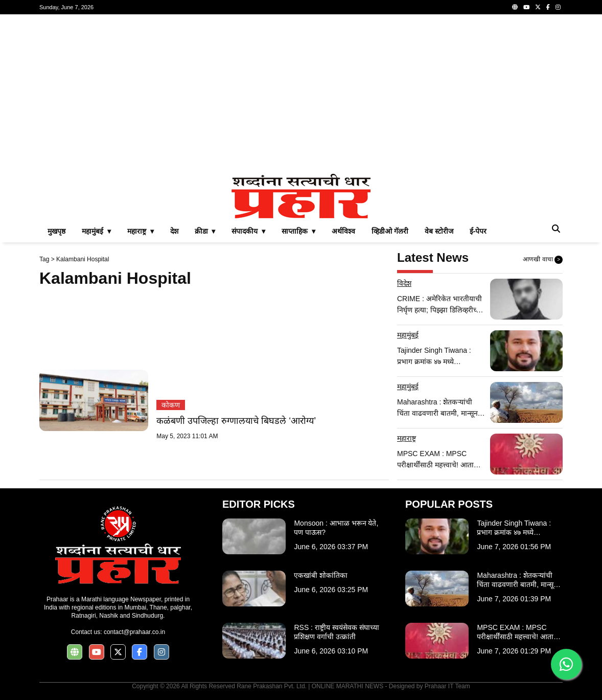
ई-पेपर (478, 231)
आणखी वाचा (543, 260)
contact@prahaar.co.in (134, 632)
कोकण (171, 405)
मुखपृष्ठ (56, 231)
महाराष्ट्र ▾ (141, 231)
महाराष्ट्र (407, 438)
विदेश (404, 283)
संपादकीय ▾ (248, 231)
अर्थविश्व (343, 231)
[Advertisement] (301, 94)
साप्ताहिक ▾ (298, 231)
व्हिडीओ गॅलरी (390, 231)
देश (174, 231)
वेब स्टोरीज (439, 231)
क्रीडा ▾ (205, 231)
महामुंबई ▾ (96, 231)
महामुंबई (408, 335)
